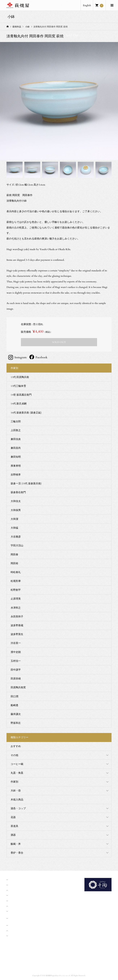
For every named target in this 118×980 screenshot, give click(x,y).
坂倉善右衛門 (18, 492)
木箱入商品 (17, 800)
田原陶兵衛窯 (18, 687)
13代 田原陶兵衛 (20, 377)
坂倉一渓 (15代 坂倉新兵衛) (26, 484)
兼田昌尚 (16, 448)
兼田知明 (16, 457)
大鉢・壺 (16, 791)
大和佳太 (16, 501)
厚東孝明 (16, 466)
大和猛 (14, 528)
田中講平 (16, 670)
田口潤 (14, 696)
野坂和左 (16, 723)
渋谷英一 (16, 643)
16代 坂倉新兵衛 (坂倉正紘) (26, 413)
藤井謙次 (16, 714)
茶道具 (14, 826)
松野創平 (16, 590)
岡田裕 (14, 563)
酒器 (13, 835)
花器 (13, 817)
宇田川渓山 (17, 546)
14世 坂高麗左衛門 (21, 395)
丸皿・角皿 (17, 773)
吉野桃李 (16, 475)
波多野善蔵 (17, 625)
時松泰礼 (16, 572)
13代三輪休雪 (18, 386)
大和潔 (14, 519)
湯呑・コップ (18, 808)
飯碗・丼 (16, 844)
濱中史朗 (16, 652)
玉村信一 (16, 661)
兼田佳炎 (16, 439)
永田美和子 (17, 617)
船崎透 (14, 705)
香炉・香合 (17, 853)
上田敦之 (16, 430)
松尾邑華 (16, 581)
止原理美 (16, 599)
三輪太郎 (16, 421)
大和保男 (16, 510)
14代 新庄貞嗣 (19, 404)
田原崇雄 (16, 679)
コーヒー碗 (17, 764)
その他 (14, 755)
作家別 (14, 782)
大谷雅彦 (16, 537)
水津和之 (16, 608)
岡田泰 (14, 555)
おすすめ (16, 746)
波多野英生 (17, 634)
